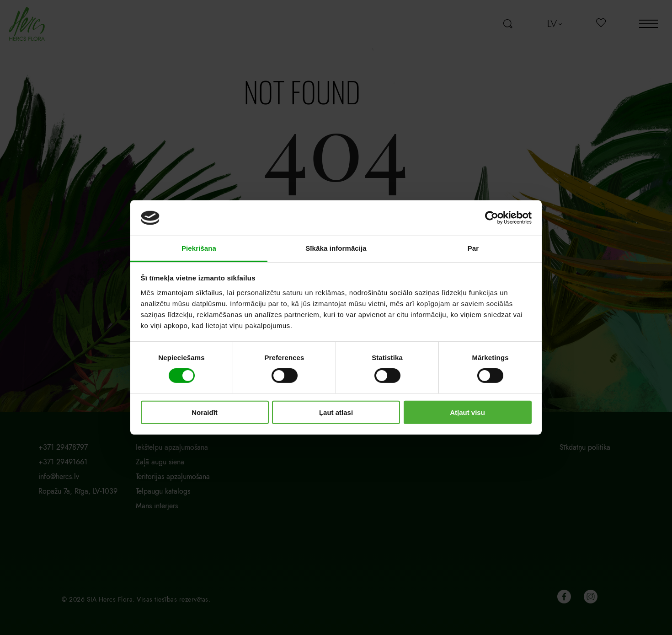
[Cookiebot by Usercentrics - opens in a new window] (492, 218)
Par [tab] (473, 248)
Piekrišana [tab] (199, 248)
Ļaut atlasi (336, 412)
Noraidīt (205, 412)
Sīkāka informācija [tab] (336, 248)
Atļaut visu (467, 412)
